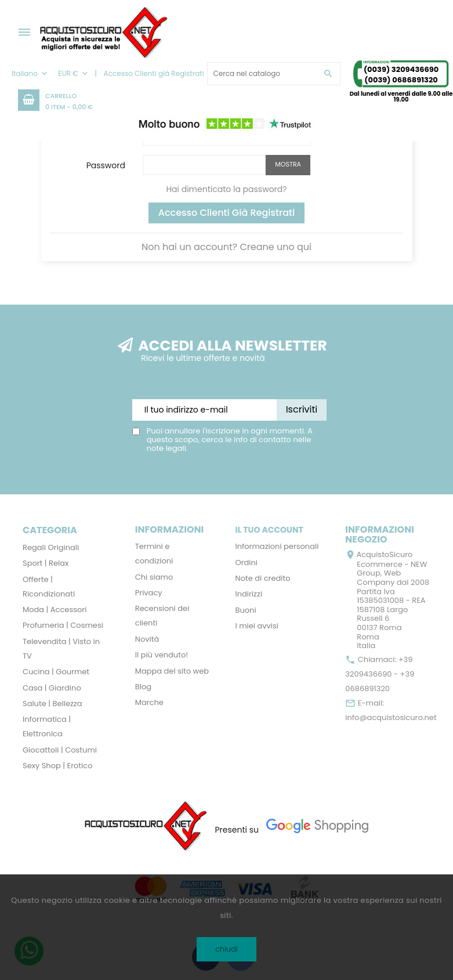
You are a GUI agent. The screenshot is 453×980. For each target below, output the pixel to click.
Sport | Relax (46, 563)
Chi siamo (154, 577)
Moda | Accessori (55, 610)
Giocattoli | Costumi (60, 750)
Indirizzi (249, 594)
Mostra (288, 164)
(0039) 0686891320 (401, 80)
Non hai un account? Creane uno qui (226, 247)
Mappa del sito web (172, 671)
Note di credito (263, 578)
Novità (147, 639)
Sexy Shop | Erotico (57, 766)
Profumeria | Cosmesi (63, 625)
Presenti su (237, 830)
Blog (143, 687)
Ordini (247, 563)
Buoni (246, 610)
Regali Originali (51, 547)
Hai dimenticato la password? (226, 189)
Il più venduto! (162, 655)
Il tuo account (269, 530)
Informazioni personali (277, 546)
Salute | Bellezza (52, 704)
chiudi (226, 949)
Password (106, 165)
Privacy (149, 593)
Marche (149, 702)
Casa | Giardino (52, 688)
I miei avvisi (257, 626)
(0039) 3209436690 (401, 69)
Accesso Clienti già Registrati (226, 213)
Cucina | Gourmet (56, 672)
